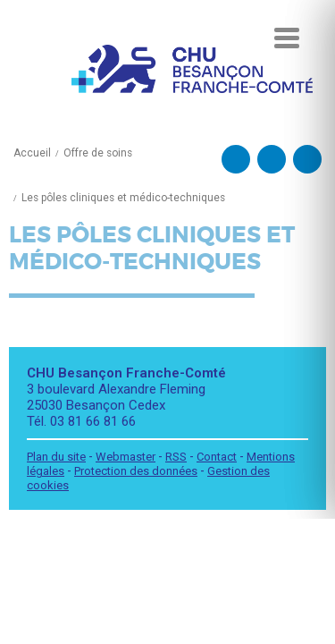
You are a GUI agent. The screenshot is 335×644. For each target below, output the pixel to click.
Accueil (32, 153)
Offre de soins (98, 153)
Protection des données (136, 471)
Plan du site (56, 457)
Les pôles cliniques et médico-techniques (123, 198)
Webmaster (126, 457)
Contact (217, 457)
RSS (176, 457)
